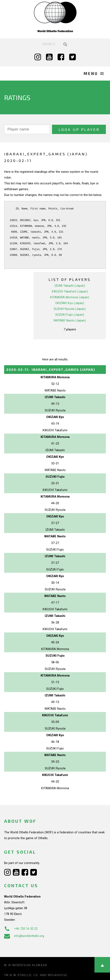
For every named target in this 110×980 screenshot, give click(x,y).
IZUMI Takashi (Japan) (70, 286)
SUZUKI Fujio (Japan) (70, 315)
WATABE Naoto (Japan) (70, 320)
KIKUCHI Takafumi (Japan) (70, 291)
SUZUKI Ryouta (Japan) (70, 309)
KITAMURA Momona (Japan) (70, 297)
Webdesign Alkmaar (30, 965)
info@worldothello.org (24, 936)
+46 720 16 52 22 (21, 929)
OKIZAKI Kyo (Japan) (70, 303)
